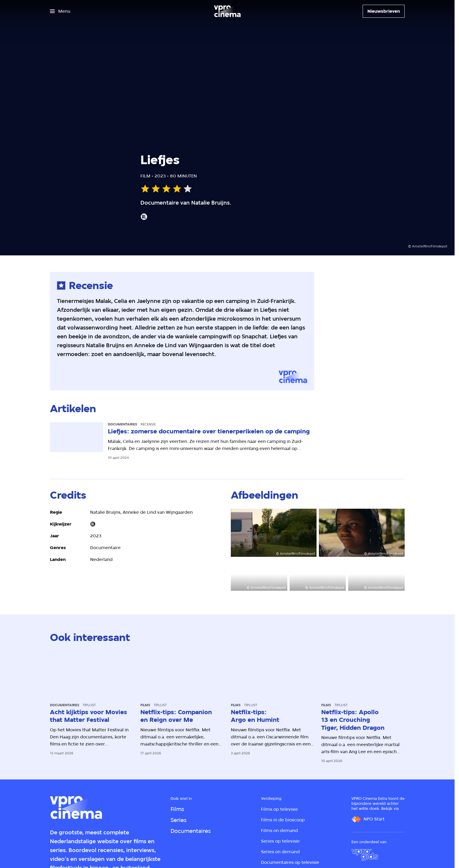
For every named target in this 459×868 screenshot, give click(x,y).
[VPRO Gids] (365, 855)
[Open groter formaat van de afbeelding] (274, 533)
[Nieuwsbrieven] (384, 11)
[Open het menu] (60, 11)
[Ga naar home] (227, 11)
